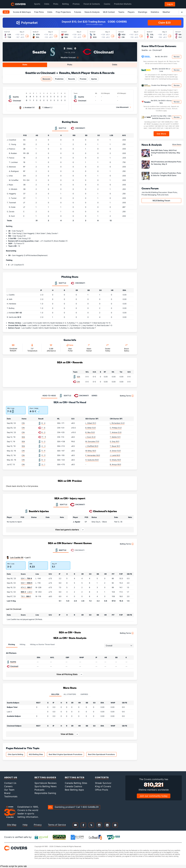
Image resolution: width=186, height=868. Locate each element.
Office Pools (102, 790)
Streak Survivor (103, 783)
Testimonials (11, 796)
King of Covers (103, 786)
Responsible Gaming (45, 793)
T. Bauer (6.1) (115, 446)
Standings (143, 12)
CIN (78, 382)
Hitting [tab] (22, 644)
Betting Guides (45, 777)
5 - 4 (43, 451)
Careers (8, 786)
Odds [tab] (115, 64)
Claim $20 (164, 23)
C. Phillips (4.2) (116, 428)
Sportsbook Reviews (45, 783)
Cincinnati (104, 52)
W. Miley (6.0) (91, 451)
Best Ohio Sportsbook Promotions (101, 754)
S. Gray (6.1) (115, 441)
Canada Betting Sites (76, 783)
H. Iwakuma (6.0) (92, 460)
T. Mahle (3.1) (115, 437)
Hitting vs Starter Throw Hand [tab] (42, 644)
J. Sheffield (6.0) (92, 446)
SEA (78, 377)
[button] (130, 522)
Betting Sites (75, 777)
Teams (121, 12)
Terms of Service (57, 825)
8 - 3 (43, 460)
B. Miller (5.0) (91, 428)
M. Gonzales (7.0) (92, 441)
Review (177, 57)
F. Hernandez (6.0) (93, 455)
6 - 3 (43, 432)
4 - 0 (43, 455)
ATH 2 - (26, 587)
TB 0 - (26, 596)
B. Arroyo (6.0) (115, 464)
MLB (6, 12)
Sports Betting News (45, 786)
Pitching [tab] (12, 644)
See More (161, 134)
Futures (78, 12)
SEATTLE (61, 505)
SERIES (94, 396)
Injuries (94, 79)
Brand (7, 793)
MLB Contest (109, 12)
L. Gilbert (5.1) (91, 423)
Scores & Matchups (22, 12)
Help (25, 825)
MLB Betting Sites (36, 754)
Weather (166, 12)
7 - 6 (43, 428)
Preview (83, 79)
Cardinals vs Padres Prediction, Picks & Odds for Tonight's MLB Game (166, 174)
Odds (50, 12)
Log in (170, 4)
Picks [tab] (70, 64)
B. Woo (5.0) (90, 432)
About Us (11, 777)
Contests (102, 777)
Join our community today (154, 796)
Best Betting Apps (74, 790)
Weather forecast (68, 57)
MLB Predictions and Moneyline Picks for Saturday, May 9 (166, 163)
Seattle (39, 52)
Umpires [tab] (84, 694)
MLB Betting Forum (161, 200)
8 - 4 (43, 423)
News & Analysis (92, 12)
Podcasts (39, 790)
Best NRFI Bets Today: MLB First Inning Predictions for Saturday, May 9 (166, 153)
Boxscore (46, 79)
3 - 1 (43, 464)
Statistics (155, 12)
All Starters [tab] (70, 694)
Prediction (59, 79)
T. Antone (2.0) (116, 432)
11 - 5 (44, 437)
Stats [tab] (25, 64)
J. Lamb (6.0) (115, 455)
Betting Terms (127, 396)
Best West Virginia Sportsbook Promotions (65, 754)
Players (131, 12)
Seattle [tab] (60, 128)
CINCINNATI (77, 505)
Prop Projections (63, 12)
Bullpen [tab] (55, 694)
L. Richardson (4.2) (117, 423)
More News (177, 144)
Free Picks (39, 12)
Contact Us (10, 783)
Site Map (12, 825)
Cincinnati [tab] (78, 128)
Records (72, 79)
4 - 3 (43, 446)
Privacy (38, 825)
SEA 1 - (26, 578)
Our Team (9, 790)
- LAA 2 (26, 592)
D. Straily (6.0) (115, 460)
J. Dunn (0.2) (90, 437)
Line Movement (122, 107)
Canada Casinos (73, 786)
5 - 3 (43, 441)
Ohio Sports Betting (15, 754)
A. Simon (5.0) (115, 451)
